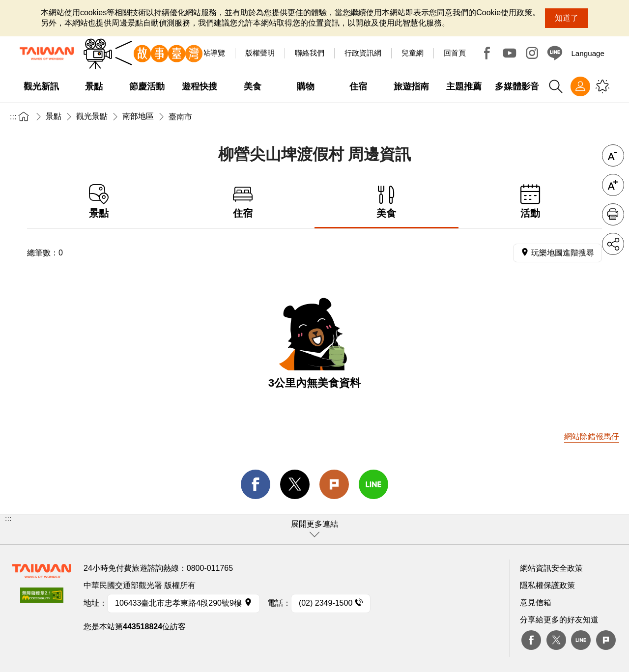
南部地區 (138, 116)
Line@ (555, 53)
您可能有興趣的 (602, 86)
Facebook (487, 53)
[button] (314, 529)
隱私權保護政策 (547, 585)
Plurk (334, 484)
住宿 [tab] (243, 202)
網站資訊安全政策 (551, 568)
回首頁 (455, 53)
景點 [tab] (99, 202)
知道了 (567, 18)
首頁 (24, 116)
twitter (295, 484)
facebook (256, 484)
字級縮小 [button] (613, 155)
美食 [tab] (386, 202)
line (373, 484)
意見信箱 (536, 602)
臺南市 (180, 117)
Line (581, 640)
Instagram (532, 53)
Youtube (510, 53)
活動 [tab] (530, 202)
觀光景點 (92, 116)
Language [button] (588, 53)
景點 (54, 116)
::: (13, 117)
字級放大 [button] (613, 185)
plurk (606, 640)
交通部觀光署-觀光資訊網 (47, 54)
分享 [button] (613, 244)
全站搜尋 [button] (556, 86)
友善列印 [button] (613, 214)
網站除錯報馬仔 (592, 436)
